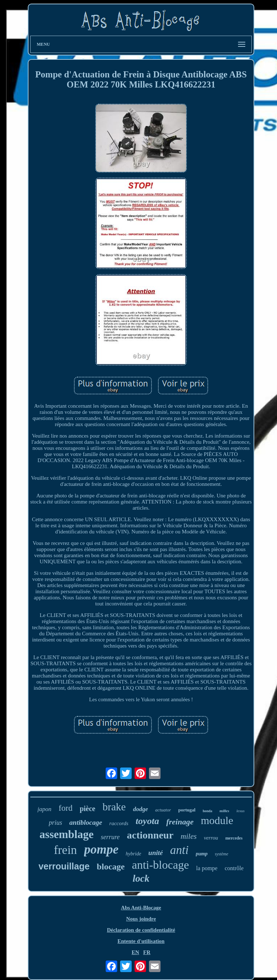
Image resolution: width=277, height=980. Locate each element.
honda (208, 811)
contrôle (234, 868)
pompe (101, 849)
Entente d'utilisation (141, 941)
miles (189, 836)
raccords (119, 823)
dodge (141, 809)
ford (66, 808)
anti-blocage (161, 865)
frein (65, 850)
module (217, 820)
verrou (211, 838)
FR (147, 952)
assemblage (67, 834)
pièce (87, 809)
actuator (163, 810)
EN (135, 952)
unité (155, 853)
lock (141, 878)
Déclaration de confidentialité (141, 930)
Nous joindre (141, 919)
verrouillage (64, 866)
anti (179, 850)
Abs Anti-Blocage (141, 908)
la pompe (207, 868)
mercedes (234, 838)
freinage (180, 822)
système (222, 854)
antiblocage (86, 822)
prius (55, 823)
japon (45, 809)
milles (225, 811)
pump (202, 854)
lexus (241, 811)
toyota (147, 821)
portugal (187, 810)
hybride (134, 854)
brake (114, 807)
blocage (111, 867)
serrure (110, 837)
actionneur (150, 835)
